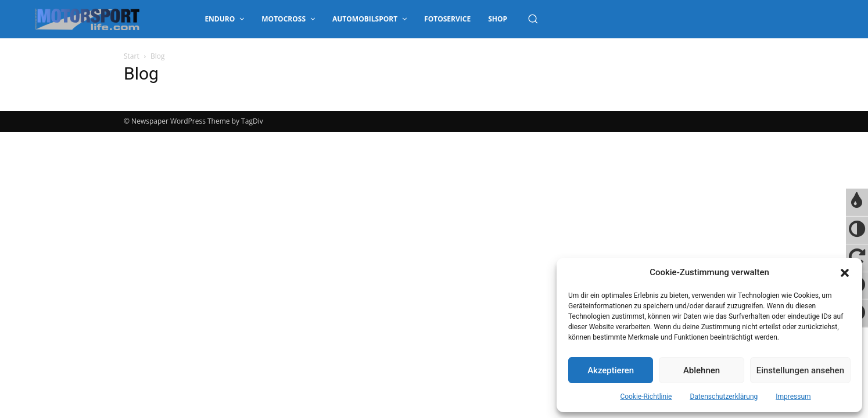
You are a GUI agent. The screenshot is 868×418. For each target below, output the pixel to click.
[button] (845, 273)
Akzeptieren (611, 370)
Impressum (793, 397)
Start (132, 56)
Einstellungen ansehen (800, 370)
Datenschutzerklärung (724, 397)
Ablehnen (702, 370)
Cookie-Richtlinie (646, 397)
